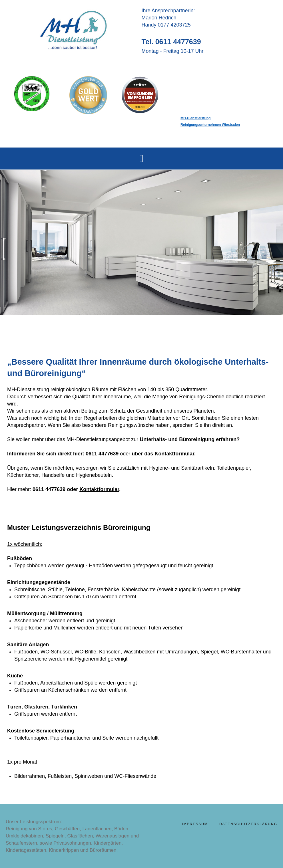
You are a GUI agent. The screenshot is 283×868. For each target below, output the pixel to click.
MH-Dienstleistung (195, 118)
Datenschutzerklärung (248, 824)
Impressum (195, 824)
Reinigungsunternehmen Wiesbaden (210, 125)
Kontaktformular (174, 454)
